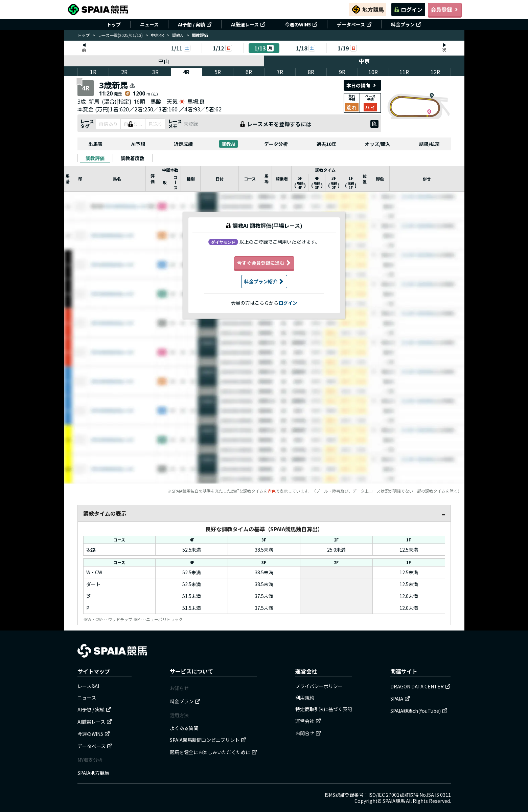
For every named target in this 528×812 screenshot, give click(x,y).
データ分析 (276, 144)
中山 (164, 61)
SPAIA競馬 (394, 801)
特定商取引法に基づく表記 (324, 709)
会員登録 (445, 9)
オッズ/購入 (378, 144)
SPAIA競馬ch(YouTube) (419, 711)
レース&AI (88, 686)
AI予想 (138, 144)
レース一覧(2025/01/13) (120, 35)
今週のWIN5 (301, 24)
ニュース (149, 24)
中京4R (157, 35)
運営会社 (308, 721)
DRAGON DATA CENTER (420, 686)
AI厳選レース (248, 24)
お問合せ (308, 733)
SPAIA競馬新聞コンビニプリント (208, 740)
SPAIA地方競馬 (93, 773)
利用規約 (305, 698)
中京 (364, 61)
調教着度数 (133, 158)
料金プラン (406, 24)
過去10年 (326, 144)
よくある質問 (184, 728)
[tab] (95, 158)
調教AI (178, 35)
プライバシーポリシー (319, 686)
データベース (354, 24)
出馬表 (95, 144)
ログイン (408, 9)
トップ (114, 24)
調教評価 (95, 158)
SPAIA (400, 699)
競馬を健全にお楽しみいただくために (213, 752)
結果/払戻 (429, 144)
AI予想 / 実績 (195, 24)
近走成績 (183, 144)
